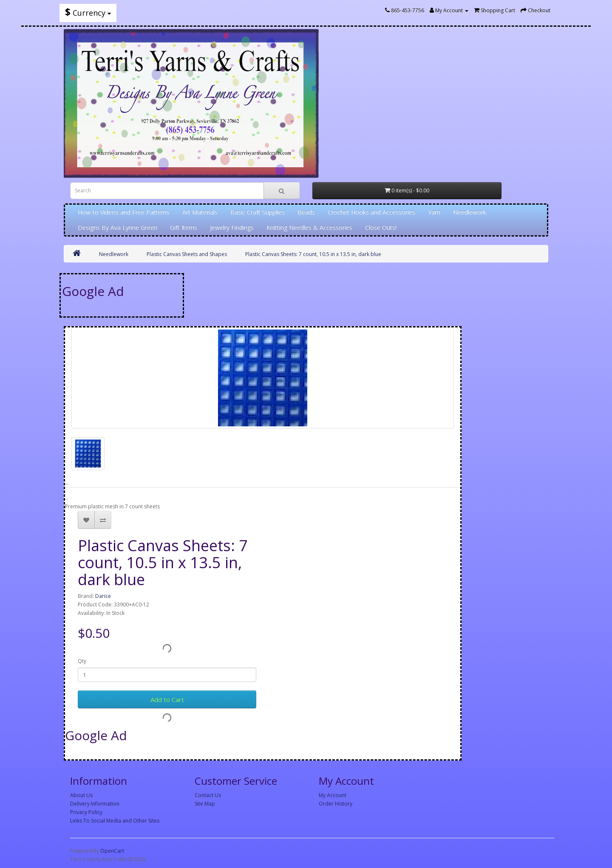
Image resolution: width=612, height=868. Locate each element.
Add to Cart (167, 699)
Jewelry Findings (232, 227)
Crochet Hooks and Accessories (371, 212)
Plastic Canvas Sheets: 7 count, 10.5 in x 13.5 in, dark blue (313, 254)
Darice (103, 596)
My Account (333, 795)
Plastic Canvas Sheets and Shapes (187, 254)
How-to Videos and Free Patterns (124, 212)
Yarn (434, 212)
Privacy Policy (86, 812)
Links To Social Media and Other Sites (115, 821)
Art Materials (200, 212)
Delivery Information (95, 804)
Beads (306, 212)
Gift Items (184, 227)
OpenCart (112, 851)
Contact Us (208, 795)
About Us (81, 795)
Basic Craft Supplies (258, 212)
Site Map (205, 804)
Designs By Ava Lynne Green (118, 227)
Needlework (470, 212)
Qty (82, 661)
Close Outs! (381, 227)
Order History (336, 804)
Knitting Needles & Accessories (309, 227)
